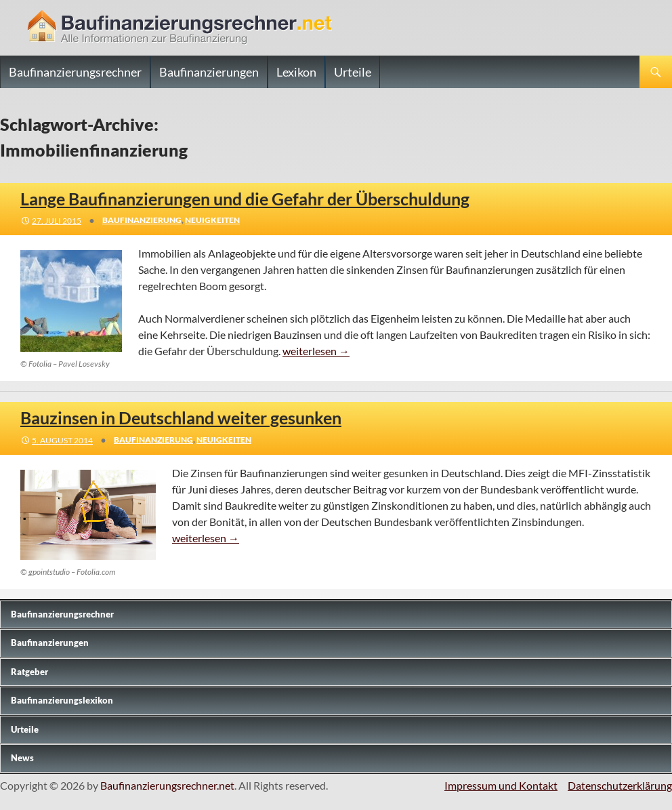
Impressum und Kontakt (501, 785)
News (22, 758)
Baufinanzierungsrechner (75, 72)
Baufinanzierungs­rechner (62, 614)
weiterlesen (316, 351)
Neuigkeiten (212, 220)
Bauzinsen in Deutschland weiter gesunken (181, 418)
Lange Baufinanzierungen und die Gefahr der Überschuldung (245, 199)
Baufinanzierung (142, 220)
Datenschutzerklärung (620, 785)
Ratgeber (29, 672)
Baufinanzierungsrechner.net (167, 785)
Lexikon (296, 72)
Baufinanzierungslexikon (62, 700)
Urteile (353, 72)
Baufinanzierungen (209, 72)
